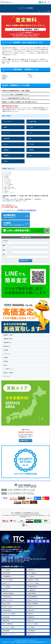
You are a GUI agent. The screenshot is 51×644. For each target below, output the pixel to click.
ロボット (31, 155)
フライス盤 (31, 144)
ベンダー (31, 133)
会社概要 (5, 350)
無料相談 (5, 361)
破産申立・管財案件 (8, 373)
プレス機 (31, 127)
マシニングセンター (8, 121)
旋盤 (30, 138)
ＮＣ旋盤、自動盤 (33, 121)
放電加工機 (6, 150)
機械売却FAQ (6, 346)
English (5, 365)
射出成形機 (31, 150)
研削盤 (5, 127)
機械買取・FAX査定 (8, 335)
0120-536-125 (11, 207)
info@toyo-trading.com (27, 210)
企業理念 (5, 358)
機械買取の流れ (7, 342)
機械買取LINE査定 (7, 339)
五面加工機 (6, 155)
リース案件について (8, 369)
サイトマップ (6, 376)
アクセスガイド (7, 354)
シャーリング (7, 133)
